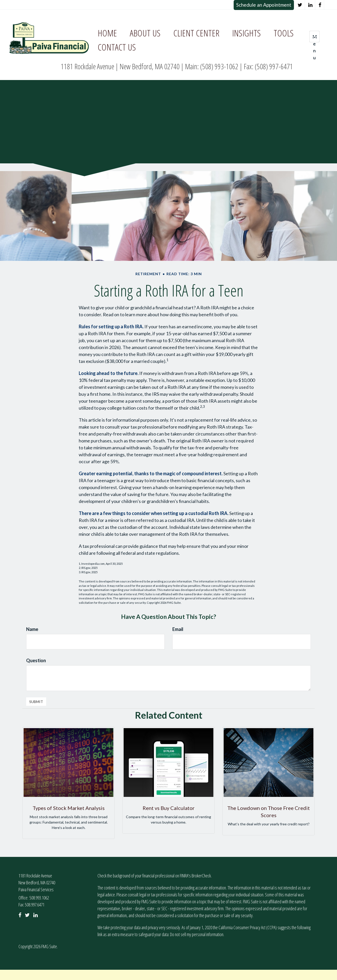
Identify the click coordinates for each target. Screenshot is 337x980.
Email (178, 629)
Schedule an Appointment (264, 5)
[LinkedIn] (310, 5)
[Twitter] (300, 5)
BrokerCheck (201, 876)
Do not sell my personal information (197, 934)
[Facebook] (320, 5)
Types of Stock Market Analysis (69, 808)
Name (32, 629)
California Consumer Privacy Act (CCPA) (248, 927)
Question (36, 660)
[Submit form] (36, 702)
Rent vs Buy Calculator (169, 808)
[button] (145, 33)
